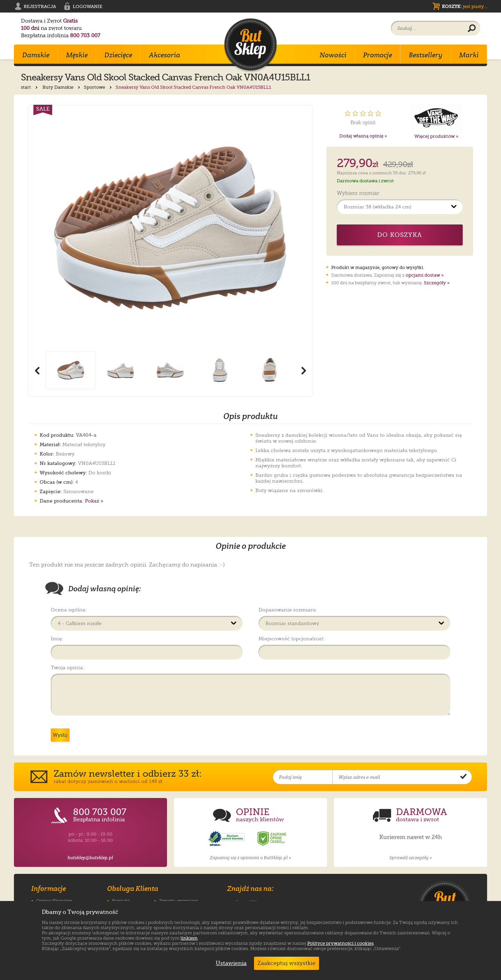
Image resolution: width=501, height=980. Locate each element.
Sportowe (98, 87)
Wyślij (60, 735)
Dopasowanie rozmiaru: (288, 610)
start (30, 87)
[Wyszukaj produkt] (472, 29)
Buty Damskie (62, 87)
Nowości (333, 55)
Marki (469, 55)
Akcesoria (165, 55)
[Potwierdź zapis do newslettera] (463, 777)
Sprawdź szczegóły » (411, 858)
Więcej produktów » (436, 136)
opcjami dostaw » (425, 275)
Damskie (36, 55)
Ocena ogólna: (69, 610)
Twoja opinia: (67, 667)
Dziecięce (118, 55)
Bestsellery (426, 55)
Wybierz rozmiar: (359, 193)
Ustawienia (230, 963)
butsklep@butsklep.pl (90, 858)
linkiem (189, 938)
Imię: (57, 639)
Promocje (378, 55)
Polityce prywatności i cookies (340, 943)
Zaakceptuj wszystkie (287, 963)
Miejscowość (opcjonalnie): (292, 639)
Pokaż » (94, 501)
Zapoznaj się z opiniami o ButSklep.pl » (250, 858)
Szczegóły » (437, 283)
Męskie (77, 55)
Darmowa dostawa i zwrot (365, 181)
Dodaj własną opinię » (363, 136)
